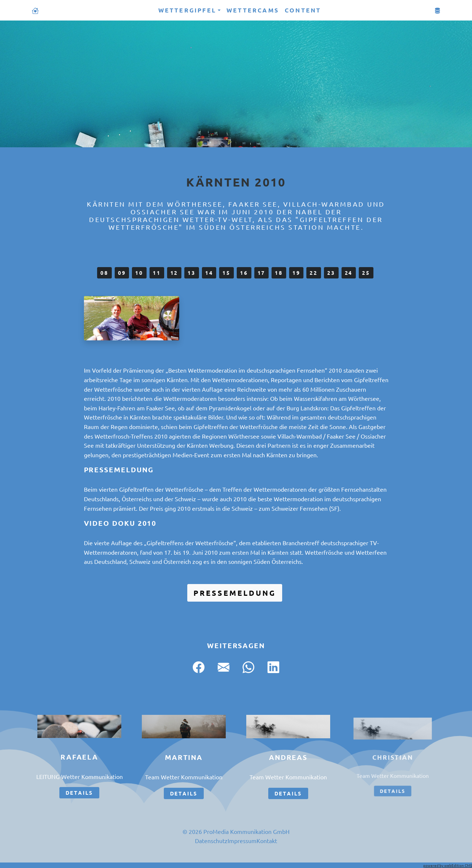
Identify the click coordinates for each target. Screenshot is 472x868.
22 (314, 273)
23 (331, 273)
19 (296, 273)
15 (226, 273)
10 (139, 273)
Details (80, 793)
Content (303, 10)
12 (174, 273)
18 (279, 273)
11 (157, 273)
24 (349, 273)
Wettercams (253, 10)
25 (366, 273)
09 (122, 273)
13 (192, 273)
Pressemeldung (235, 593)
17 (262, 273)
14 (209, 273)
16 (244, 273)
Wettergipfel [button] (187, 10)
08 (104, 273)
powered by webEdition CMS (448, 865)
